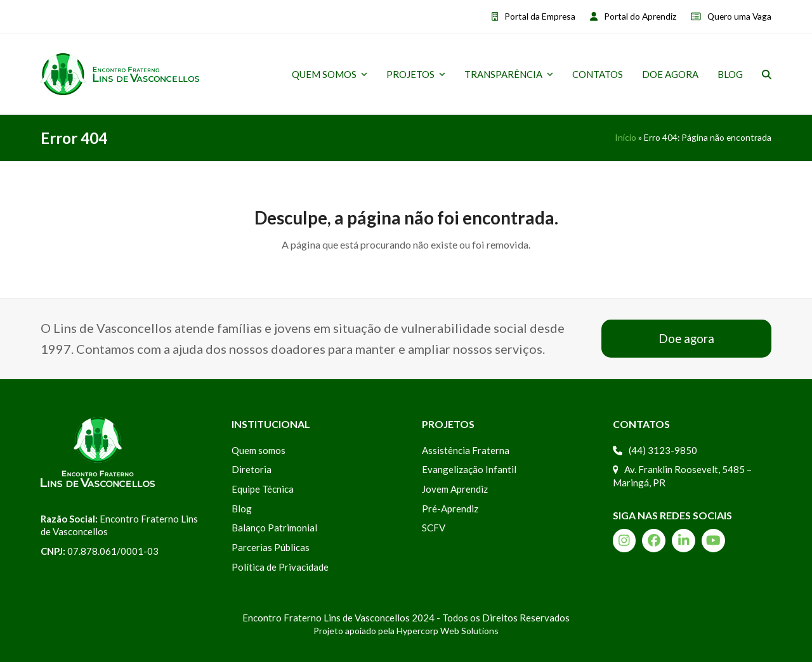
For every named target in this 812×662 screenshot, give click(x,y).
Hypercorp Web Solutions (448, 631)
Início (625, 137)
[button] (767, 74)
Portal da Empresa (540, 16)
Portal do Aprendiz (640, 16)
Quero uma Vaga (739, 16)
